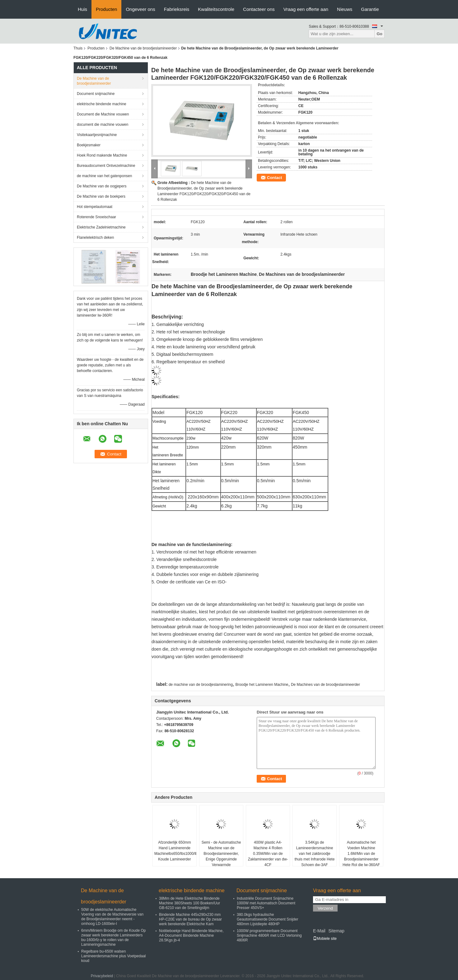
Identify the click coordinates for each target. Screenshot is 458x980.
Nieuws (345, 9)
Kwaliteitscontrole (216, 9)
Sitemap (336, 931)
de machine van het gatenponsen (104, 176)
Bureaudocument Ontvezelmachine (106, 166)
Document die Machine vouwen (103, 114)
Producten (106, 9)
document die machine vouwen (103, 125)
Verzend (325, 908)
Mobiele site (325, 939)
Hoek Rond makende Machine (102, 155)
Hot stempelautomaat (95, 207)
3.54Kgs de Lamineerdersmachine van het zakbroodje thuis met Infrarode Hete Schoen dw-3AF (315, 854)
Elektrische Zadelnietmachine (101, 227)
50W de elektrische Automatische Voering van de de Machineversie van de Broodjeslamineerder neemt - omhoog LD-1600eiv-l (112, 917)
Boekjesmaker (89, 145)
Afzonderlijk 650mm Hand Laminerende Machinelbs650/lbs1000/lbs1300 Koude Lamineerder (175, 851)
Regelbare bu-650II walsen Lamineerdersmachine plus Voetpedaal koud (113, 956)
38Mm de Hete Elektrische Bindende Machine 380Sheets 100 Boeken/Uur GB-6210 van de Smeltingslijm (189, 903)
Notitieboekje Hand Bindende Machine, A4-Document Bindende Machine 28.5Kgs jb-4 (191, 935)
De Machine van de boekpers (101, 196)
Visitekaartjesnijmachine (97, 135)
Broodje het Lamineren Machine (262, 685)
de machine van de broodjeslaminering (201, 685)
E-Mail (319, 931)
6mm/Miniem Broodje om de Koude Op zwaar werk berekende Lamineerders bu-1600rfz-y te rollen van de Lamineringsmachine (113, 938)
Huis (82, 9)
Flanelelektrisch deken (95, 238)
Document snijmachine (96, 94)
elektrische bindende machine (102, 104)
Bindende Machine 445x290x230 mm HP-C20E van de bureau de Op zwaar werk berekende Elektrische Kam (190, 919)
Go (379, 34)
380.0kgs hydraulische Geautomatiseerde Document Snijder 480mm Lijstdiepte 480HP (267, 919)
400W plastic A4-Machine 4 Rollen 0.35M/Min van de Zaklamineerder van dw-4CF (268, 854)
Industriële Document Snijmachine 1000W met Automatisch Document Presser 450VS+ (266, 903)
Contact (274, 178)
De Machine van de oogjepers (102, 186)
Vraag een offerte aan (306, 9)
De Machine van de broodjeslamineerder (143, 48)
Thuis (78, 48)
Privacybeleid (102, 976)
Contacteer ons (259, 9)
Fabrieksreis (177, 9)
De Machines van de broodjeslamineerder (325, 685)
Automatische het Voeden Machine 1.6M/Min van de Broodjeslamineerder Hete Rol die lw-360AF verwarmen (361, 856)
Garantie (370, 9)
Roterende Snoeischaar (96, 217)
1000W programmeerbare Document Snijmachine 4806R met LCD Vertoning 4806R (269, 935)
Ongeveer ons (140, 9)
